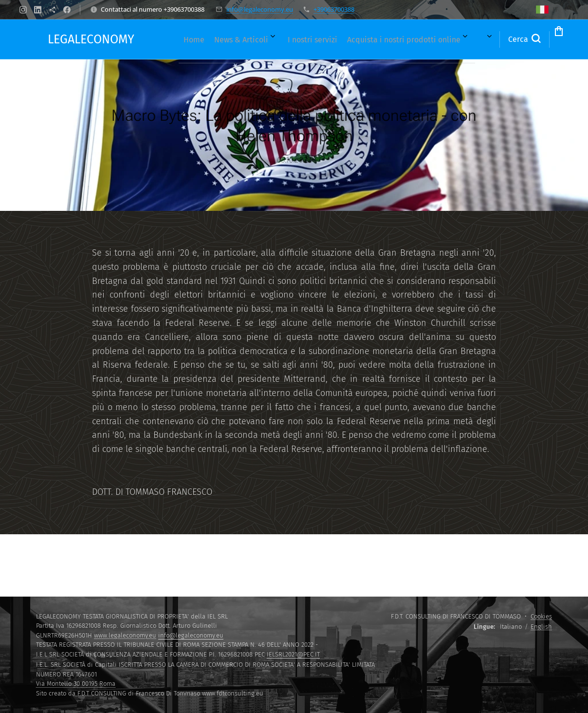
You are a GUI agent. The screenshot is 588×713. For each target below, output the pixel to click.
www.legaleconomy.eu (125, 635)
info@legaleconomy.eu (260, 9)
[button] (485, 39)
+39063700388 (334, 9)
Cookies (541, 616)
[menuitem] (185, 39)
